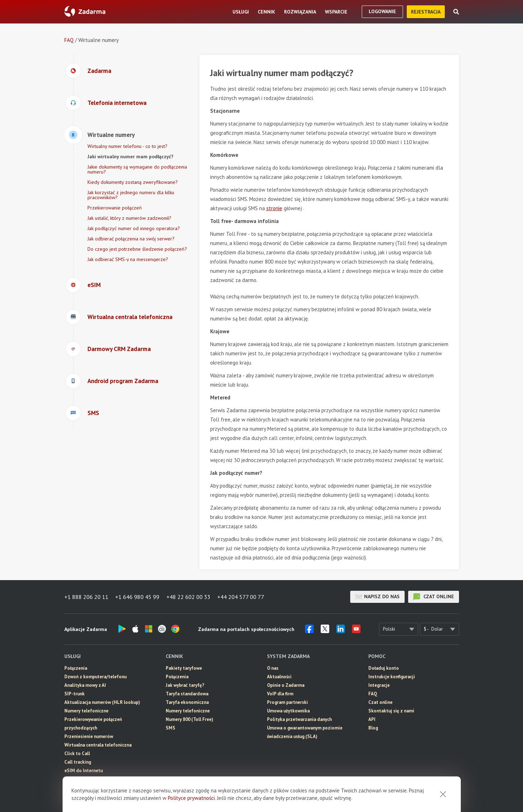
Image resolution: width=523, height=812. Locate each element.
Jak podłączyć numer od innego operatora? (134, 228)
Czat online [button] (380, 702)
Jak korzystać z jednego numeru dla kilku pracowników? (131, 195)
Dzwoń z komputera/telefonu (95, 677)
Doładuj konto (384, 668)
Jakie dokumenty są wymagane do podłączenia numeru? (137, 169)
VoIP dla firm (280, 694)
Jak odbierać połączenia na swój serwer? (131, 239)
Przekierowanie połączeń (115, 208)
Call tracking (78, 762)
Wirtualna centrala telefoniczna (98, 745)
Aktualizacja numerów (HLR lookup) (102, 702)
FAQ (69, 40)
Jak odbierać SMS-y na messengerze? (128, 259)
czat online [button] (434, 597)
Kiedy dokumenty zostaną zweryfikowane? (133, 182)
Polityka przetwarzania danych (299, 719)
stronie (274, 208)
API (372, 719)
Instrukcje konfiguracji (392, 677)
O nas (273, 668)
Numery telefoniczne (86, 711)
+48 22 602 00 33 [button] (189, 597)
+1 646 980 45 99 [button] (138, 597)
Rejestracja (426, 12)
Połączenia (76, 668)
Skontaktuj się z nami (391, 711)
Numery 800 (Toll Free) (190, 719)
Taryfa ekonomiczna (187, 702)
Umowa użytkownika (288, 711)
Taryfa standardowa (187, 694)
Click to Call (77, 753)
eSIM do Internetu (84, 771)
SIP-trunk (74, 694)
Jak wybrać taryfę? (185, 685)
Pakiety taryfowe (184, 668)
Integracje (379, 685)
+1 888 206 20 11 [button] (86, 597)
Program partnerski (287, 702)
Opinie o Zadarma (286, 685)
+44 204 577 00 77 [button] (241, 597)
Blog (373, 728)
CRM (69, 788)
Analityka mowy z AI (85, 685)
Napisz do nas (377, 597)
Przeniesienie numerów (89, 736)
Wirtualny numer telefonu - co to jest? (127, 146)
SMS (69, 779)
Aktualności (279, 677)
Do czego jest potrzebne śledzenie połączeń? (137, 249)
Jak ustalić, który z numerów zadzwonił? (129, 218)
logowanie (382, 11)
